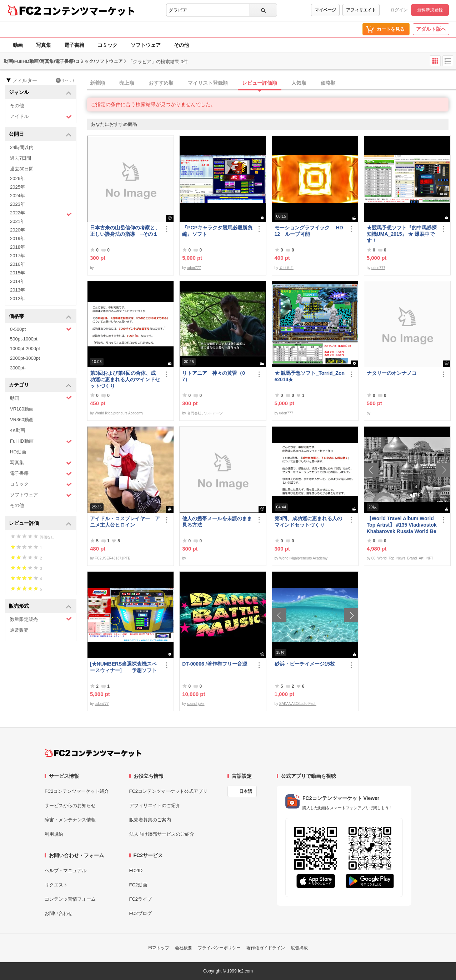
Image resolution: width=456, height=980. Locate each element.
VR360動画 (22, 420)
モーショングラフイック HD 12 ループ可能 (309, 231)
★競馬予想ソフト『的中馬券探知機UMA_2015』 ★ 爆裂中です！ (402, 234)
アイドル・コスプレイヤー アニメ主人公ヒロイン (125, 522)
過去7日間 (21, 158)
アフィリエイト (361, 10)
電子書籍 (74, 45)
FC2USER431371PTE (112, 558)
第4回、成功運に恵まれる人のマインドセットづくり (309, 522)
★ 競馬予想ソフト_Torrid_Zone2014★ (310, 376)
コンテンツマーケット (89, 11)
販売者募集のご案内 (150, 820)
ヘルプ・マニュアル (66, 870)
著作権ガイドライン (266, 948)
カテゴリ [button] (40, 385)
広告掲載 (299, 948)
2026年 (17, 178)
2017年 (17, 256)
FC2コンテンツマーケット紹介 (77, 791)
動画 (18, 45)
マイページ (325, 10)
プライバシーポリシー (219, 948)
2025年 (17, 187)
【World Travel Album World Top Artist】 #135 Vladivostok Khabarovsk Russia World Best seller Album (402, 525)
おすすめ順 (161, 83)
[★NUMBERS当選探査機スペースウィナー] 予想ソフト (123, 667)
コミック (107, 45)
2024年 (17, 196)
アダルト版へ (431, 29)
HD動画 (18, 452)
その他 (181, 45)
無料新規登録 (430, 10)
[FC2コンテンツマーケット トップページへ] (93, 753)
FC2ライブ (141, 899)
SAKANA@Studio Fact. (298, 704)
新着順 (97, 83)
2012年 (17, 299)
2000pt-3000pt (25, 358)
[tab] (272, 83)
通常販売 (19, 630)
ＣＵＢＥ (286, 268)
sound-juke (196, 704)
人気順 (299, 83)
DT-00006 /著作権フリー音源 (214, 664)
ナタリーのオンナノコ (392, 373)
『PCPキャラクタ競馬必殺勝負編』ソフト (217, 231)
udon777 (194, 268)
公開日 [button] (40, 135)
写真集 (44, 45)
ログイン (399, 10)
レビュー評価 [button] (40, 524)
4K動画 (17, 430)
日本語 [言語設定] (246, 791)
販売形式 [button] (40, 606)
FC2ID (136, 870)
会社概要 (184, 948)
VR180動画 (22, 409)
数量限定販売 (41, 619)
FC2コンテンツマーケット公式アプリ (169, 791)
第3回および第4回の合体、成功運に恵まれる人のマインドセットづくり (125, 379)
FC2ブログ (141, 913)
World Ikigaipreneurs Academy (119, 413)
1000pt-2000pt (25, 349)
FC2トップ (159, 948)
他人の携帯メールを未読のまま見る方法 (217, 522)
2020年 (17, 230)
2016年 (17, 264)
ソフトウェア (146, 45)
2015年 (17, 273)
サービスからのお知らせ (70, 805)
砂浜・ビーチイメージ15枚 (305, 664)
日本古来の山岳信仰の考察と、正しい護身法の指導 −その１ (125, 231)
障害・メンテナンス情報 (70, 820)
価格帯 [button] (40, 317)
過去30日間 (22, 169)
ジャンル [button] (40, 93)
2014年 (17, 281)
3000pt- (18, 368)
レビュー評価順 (260, 83)
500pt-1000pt (24, 339)
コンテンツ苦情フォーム (70, 899)
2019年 (17, 238)
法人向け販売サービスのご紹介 (162, 834)
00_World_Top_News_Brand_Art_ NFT (402, 558)
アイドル (41, 117)
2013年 (17, 290)
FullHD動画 (41, 441)
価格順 (328, 83)
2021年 (17, 221)
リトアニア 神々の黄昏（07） (214, 376)
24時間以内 (22, 147)
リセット (66, 80)
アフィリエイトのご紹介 (155, 805)
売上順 (127, 83)
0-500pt (41, 329)
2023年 (17, 204)
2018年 (17, 247)
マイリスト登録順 (208, 83)
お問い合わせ (59, 913)
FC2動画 (138, 885)
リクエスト (56, 885)
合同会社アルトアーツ (205, 413)
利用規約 (54, 834)
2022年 (41, 214)
